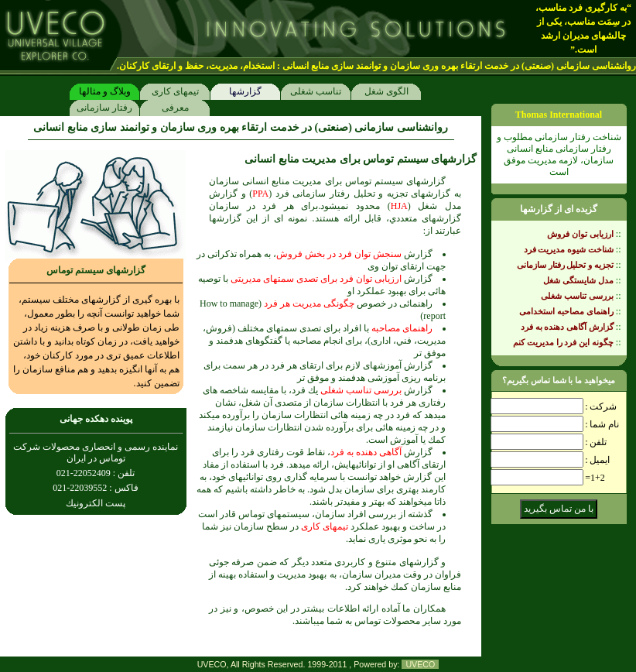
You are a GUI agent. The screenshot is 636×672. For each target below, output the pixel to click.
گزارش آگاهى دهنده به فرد (567, 327)
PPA (260, 194)
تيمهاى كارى (175, 90)
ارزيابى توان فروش (580, 234)
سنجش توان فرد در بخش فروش (339, 254)
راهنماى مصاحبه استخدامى (566, 311)
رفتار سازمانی (104, 106)
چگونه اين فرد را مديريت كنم (563, 342)
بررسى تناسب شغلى (361, 390)
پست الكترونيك (96, 503)
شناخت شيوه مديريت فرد (569, 249)
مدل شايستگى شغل (578, 280)
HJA (399, 206)
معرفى (175, 106)
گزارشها (245, 90)
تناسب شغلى (316, 90)
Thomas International (559, 115)
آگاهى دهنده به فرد (366, 452)
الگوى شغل (386, 90)
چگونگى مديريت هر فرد (309, 303)
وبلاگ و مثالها (104, 90)
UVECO (420, 664)
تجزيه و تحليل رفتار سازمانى (565, 265)
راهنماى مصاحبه (402, 328)
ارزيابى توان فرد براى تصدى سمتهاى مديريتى (316, 279)
